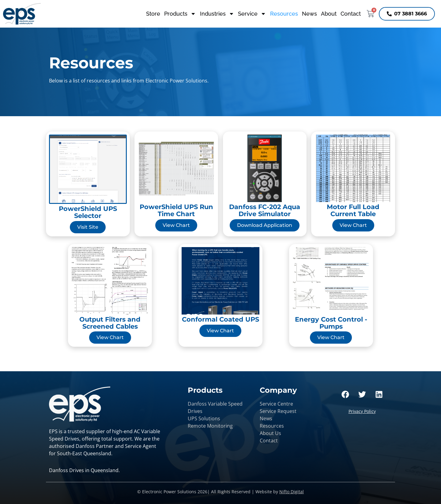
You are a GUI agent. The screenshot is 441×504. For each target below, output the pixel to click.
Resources (284, 14)
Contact (351, 14)
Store (153, 14)
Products (180, 14)
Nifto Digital (292, 492)
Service (252, 14)
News (309, 14)
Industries (217, 14)
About (329, 14)
